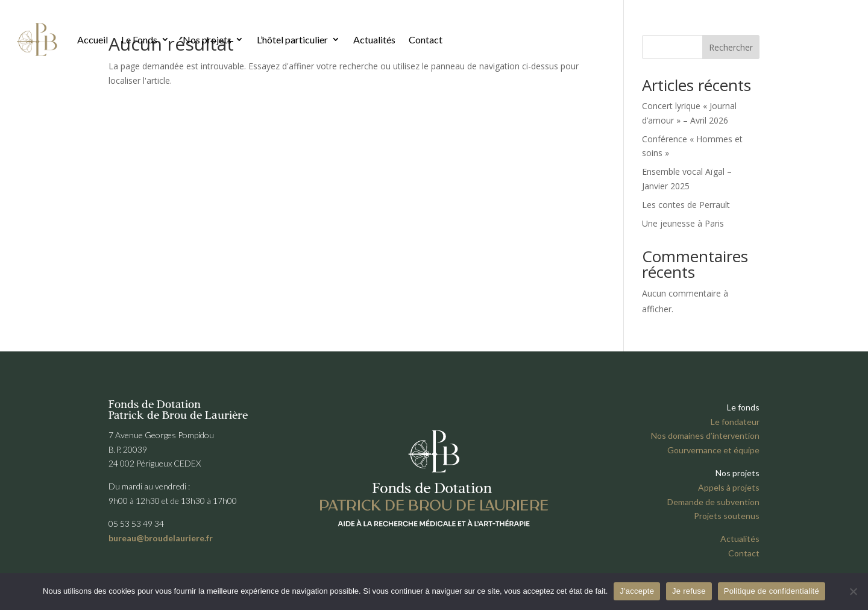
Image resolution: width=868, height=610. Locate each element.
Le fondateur (735, 422)
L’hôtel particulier (292, 39)
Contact (426, 39)
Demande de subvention (713, 502)
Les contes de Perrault (686, 205)
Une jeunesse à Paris (683, 223)
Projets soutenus (727, 516)
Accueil (93, 39)
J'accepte (637, 591)
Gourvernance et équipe (713, 450)
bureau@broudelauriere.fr (161, 538)
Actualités (374, 39)
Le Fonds (139, 39)
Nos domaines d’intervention (705, 435)
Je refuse (689, 591)
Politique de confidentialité (772, 591)
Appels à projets (729, 487)
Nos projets (207, 39)
